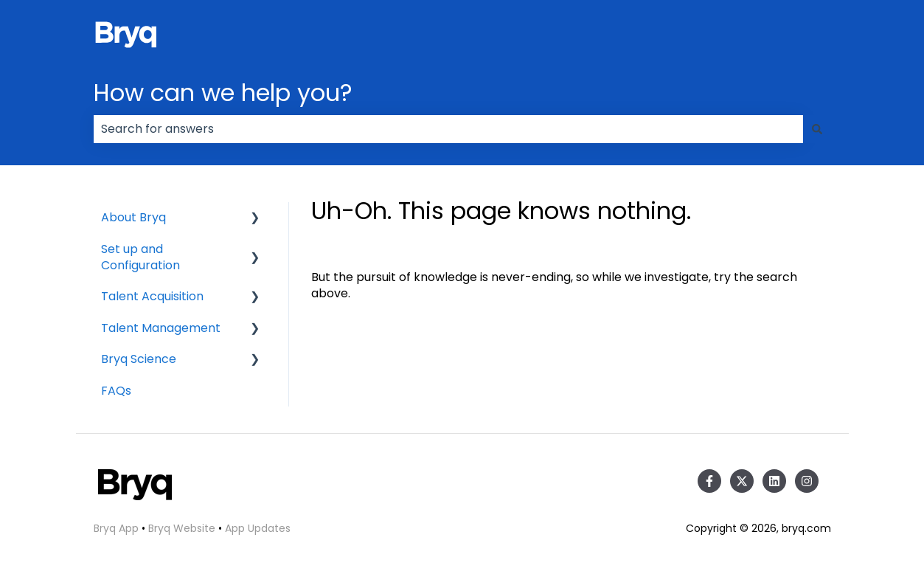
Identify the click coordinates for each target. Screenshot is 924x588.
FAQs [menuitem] (116, 391)
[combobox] (448, 129)
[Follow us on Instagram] (807, 481)
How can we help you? (223, 93)
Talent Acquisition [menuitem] (152, 296)
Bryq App (116, 528)
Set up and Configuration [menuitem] (140, 257)
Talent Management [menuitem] (161, 328)
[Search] (817, 129)
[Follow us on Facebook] (709, 481)
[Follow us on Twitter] (742, 481)
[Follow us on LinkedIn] (774, 481)
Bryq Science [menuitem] (139, 359)
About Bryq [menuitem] (133, 217)
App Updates (258, 528)
